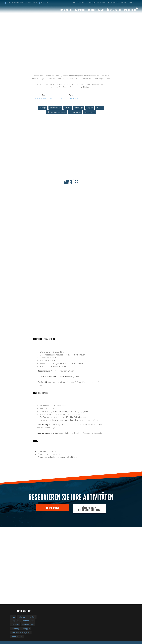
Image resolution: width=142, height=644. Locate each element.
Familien (68, 108)
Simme (64, 99)
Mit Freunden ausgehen (56, 112)
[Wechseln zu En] (132, 3)
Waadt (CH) (47, 99)
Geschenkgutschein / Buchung (106, 3)
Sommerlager (90, 112)
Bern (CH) (38, 99)
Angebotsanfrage (79, 3)
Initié (13, 617)
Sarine (70, 99)
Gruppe (90, 108)
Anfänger (43, 108)
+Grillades (77, 99)
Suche (90, 3)
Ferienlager (79, 108)
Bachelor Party (55, 108)
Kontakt (123, 3)
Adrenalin (15, 625)
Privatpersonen (75, 112)
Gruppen (100, 108)
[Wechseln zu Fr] (129, 3)
